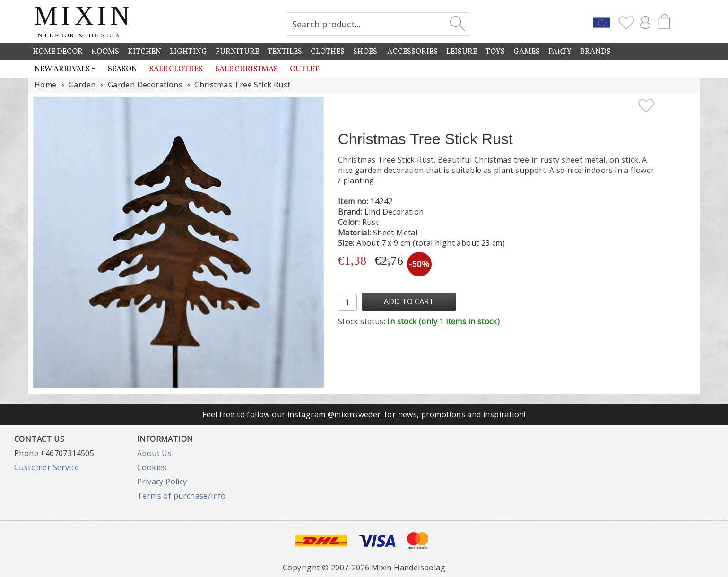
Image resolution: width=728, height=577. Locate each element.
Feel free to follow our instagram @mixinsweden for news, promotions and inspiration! (364, 414)
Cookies (152, 467)
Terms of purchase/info (182, 496)
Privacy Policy (162, 482)
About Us (154, 453)
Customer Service (47, 467)
